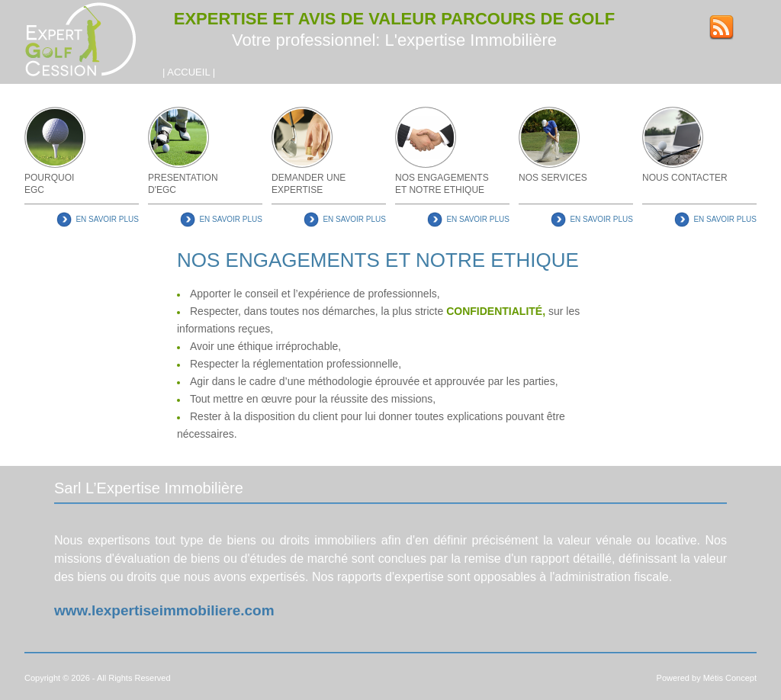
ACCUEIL (188, 72)
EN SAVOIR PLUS (107, 219)
